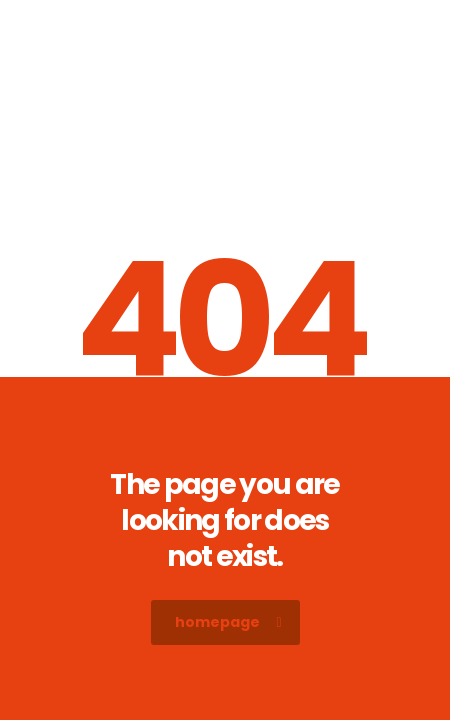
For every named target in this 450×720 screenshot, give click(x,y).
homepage (228, 622)
